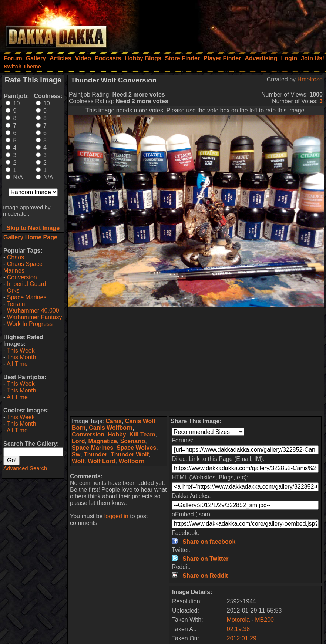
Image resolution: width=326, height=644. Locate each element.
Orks (13, 291)
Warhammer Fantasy (35, 317)
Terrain (16, 304)
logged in (116, 516)
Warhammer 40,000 (33, 311)
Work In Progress (30, 324)
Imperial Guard (27, 284)
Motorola (238, 620)
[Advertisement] (226, 24)
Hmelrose (310, 79)
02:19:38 (238, 629)
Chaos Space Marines (23, 267)
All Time (17, 364)
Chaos (16, 257)
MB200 (264, 620)
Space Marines (27, 297)
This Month (21, 357)
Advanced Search (25, 468)
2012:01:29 (242, 638)
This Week (21, 350)
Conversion (22, 277)
